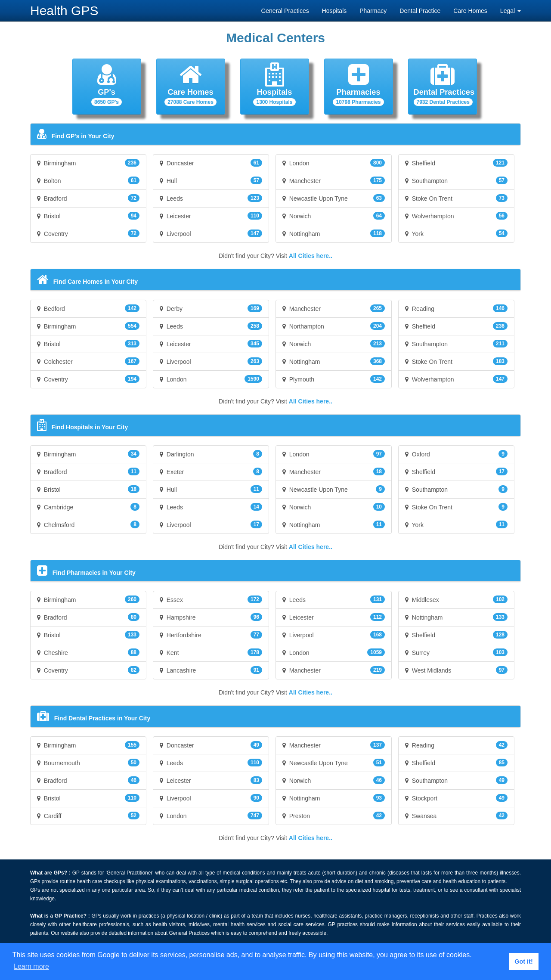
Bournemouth (88, 763)
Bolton (88, 180)
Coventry (88, 233)
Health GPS (64, 11)
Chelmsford (88, 524)
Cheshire (88, 652)
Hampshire (211, 617)
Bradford (88, 198)
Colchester (88, 361)
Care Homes (470, 11)
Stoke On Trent (456, 198)
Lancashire (211, 670)
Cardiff (88, 816)
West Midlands (456, 670)
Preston (334, 816)
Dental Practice (420, 11)
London (334, 163)
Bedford (88, 308)
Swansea (456, 816)
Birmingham (88, 163)
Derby (211, 308)
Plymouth (334, 379)
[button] (107, 87)
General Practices (285, 11)
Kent (211, 652)
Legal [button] (511, 11)
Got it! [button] (523, 961)
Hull (211, 180)
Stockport (456, 798)
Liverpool (211, 233)
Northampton (334, 326)
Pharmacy (373, 11)
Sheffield (456, 163)
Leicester (211, 216)
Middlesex (456, 599)
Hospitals (334, 11)
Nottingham (334, 233)
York (456, 233)
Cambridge (88, 507)
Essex (211, 599)
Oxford (456, 454)
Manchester (334, 180)
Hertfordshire (211, 635)
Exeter (211, 471)
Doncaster (211, 163)
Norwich (334, 216)
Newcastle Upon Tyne (334, 198)
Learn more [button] (31, 966)
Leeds (211, 198)
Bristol (88, 216)
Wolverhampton (456, 216)
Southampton (456, 180)
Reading (456, 308)
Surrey (456, 652)
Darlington (211, 454)
